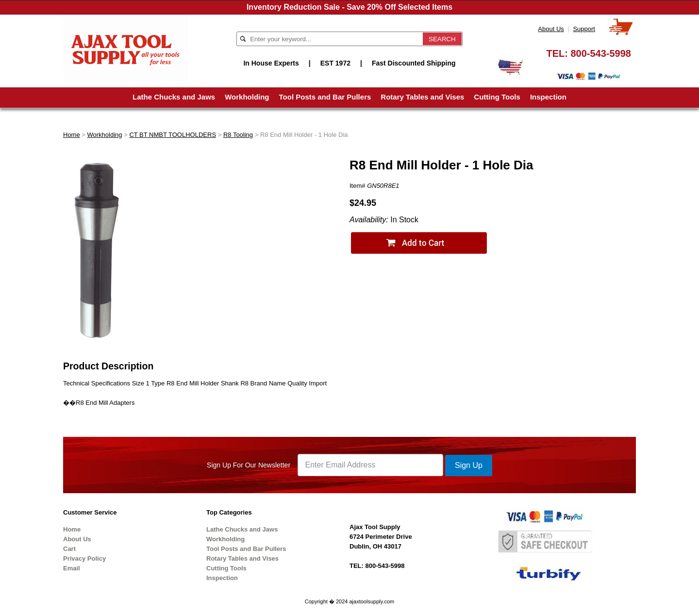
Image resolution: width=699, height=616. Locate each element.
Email (72, 568)
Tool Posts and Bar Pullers (325, 97)
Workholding (247, 97)
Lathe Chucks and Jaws (174, 97)
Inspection (548, 97)
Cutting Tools (497, 97)
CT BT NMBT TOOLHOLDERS (173, 135)
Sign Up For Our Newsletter (249, 465)
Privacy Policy (84, 558)
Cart (69, 549)
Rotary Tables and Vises (422, 97)
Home (72, 135)
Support (584, 29)
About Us (551, 29)
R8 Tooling (238, 135)
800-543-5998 (601, 53)
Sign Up (469, 465)
